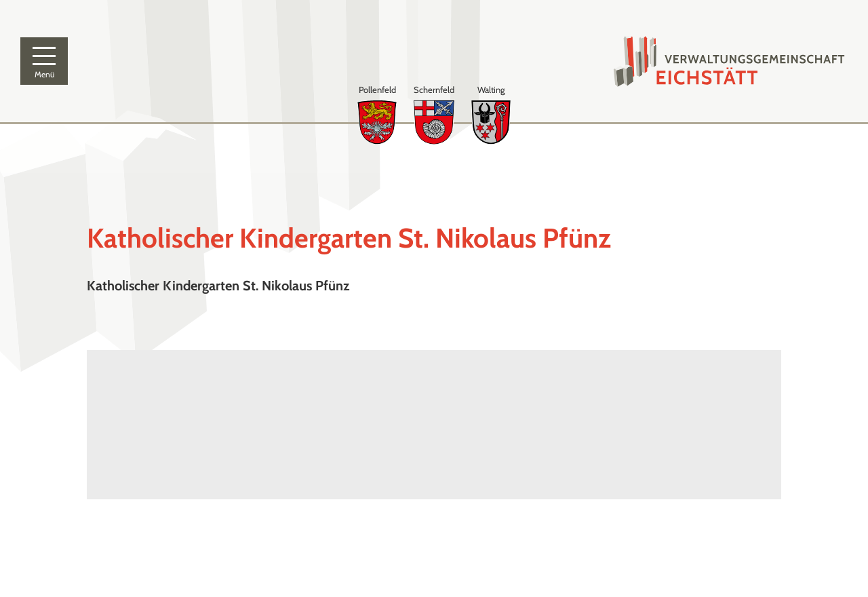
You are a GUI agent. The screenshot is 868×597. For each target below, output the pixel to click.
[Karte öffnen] (260, 425)
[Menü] (44, 61)
